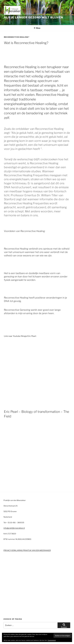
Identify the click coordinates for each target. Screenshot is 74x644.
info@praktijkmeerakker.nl (14, 528)
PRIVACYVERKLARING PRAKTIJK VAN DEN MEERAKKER (27, 550)
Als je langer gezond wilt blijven (34, 17)
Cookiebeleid (52, 640)
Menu (37, 28)
